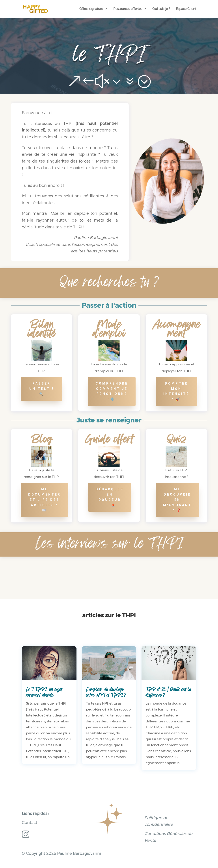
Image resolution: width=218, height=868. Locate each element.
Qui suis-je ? (161, 9)
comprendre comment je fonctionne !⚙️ (112, 391)
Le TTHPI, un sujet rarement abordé (44, 692)
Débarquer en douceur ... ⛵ (110, 497)
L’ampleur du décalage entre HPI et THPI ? (106, 692)
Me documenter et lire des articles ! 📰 (45, 500)
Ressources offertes (128, 9)
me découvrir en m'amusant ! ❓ (177, 500)
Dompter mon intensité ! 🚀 (176, 391)
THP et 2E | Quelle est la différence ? (168, 692)
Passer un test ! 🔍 (42, 389)
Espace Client (186, 9)
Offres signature (91, 9)
